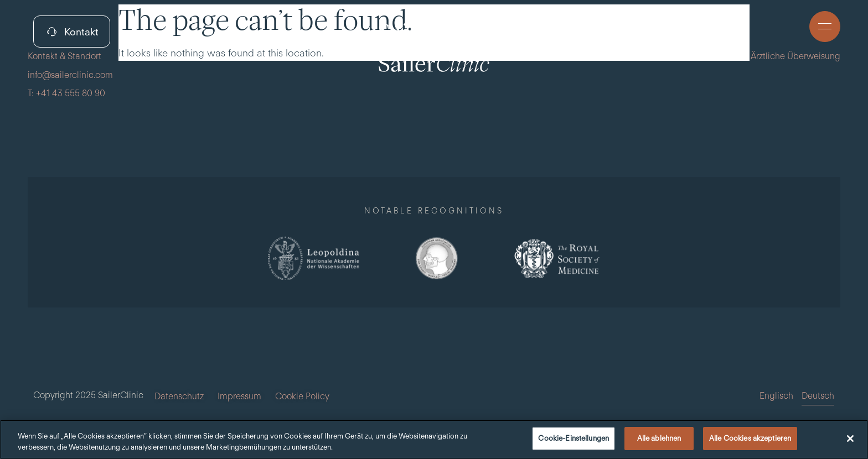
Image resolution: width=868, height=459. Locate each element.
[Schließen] (850, 439)
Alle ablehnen (659, 438)
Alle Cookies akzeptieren (750, 438)
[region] (434, 439)
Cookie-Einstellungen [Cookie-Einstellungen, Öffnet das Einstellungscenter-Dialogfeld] (573, 438)
